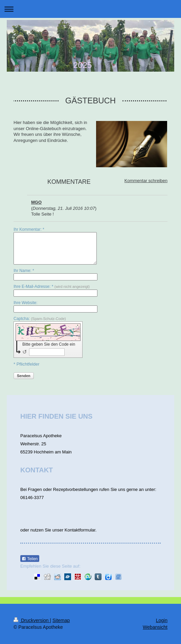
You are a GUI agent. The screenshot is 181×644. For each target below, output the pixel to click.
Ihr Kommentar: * (29, 229)
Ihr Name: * (24, 271)
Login (162, 620)
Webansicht (155, 627)
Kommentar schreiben (146, 181)
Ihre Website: (25, 303)
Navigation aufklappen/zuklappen (90, 9)
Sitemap (61, 620)
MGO (36, 202)
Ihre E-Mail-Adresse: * (52, 287)
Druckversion (32, 620)
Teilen (30, 559)
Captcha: (40, 319)
